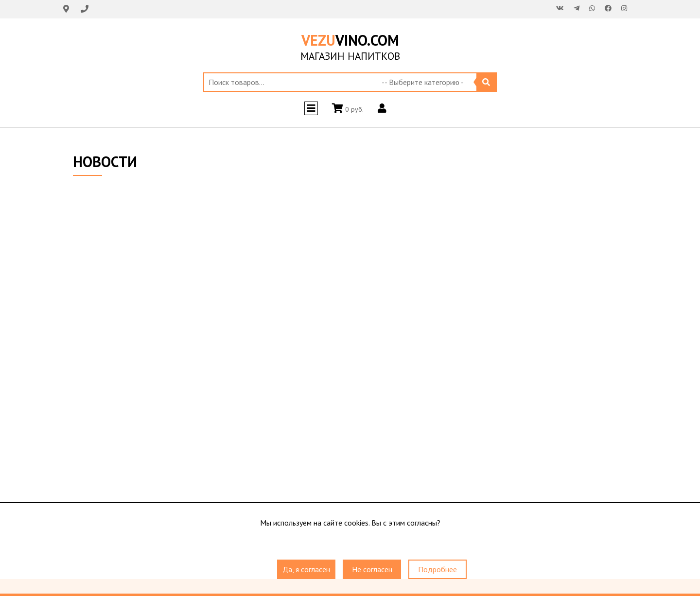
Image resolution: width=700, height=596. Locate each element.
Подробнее (437, 569)
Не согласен (372, 569)
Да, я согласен (306, 569)
